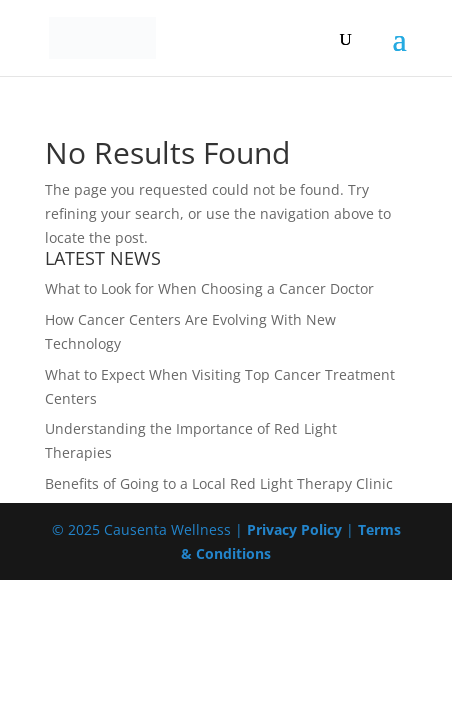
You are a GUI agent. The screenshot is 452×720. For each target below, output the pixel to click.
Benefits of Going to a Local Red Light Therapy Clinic (219, 483)
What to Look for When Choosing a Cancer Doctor (209, 288)
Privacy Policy (294, 529)
